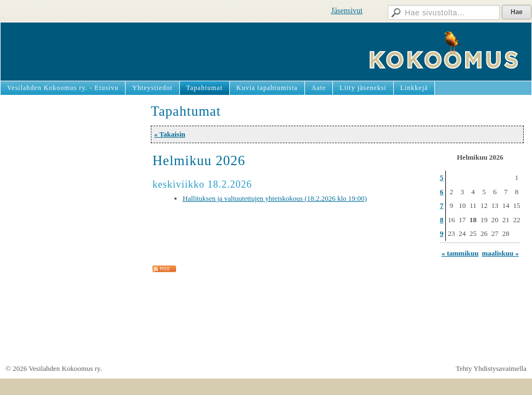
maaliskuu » (500, 253)
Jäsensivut (347, 11)
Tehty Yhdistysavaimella (491, 368)
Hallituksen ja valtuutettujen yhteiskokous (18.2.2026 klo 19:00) (275, 198)
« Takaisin (170, 134)
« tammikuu (460, 253)
